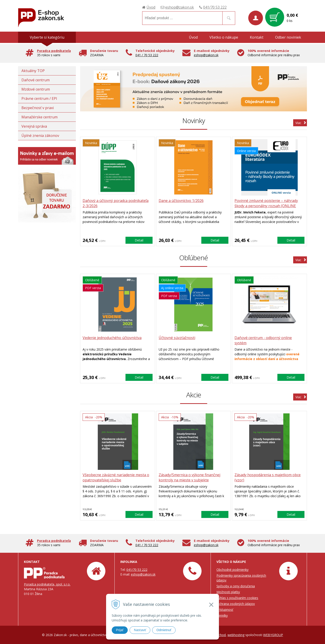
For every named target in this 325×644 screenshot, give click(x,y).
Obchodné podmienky (232, 570)
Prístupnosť (225, 610)
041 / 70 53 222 (147, 55)
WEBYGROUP (273, 635)
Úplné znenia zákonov (40, 136)
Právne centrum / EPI (39, 98)
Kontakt (257, 37)
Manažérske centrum (39, 117)
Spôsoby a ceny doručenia (236, 586)
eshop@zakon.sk (180, 7)
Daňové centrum (36, 80)
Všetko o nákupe (224, 37)
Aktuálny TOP (33, 71)
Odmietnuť (164, 630)
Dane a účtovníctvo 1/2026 (181, 201)
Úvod (151, 7)
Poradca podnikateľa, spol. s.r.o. (47, 584)
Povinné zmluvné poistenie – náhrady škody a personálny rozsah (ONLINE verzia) (266, 206)
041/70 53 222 (215, 7)
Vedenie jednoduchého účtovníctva (112, 338)
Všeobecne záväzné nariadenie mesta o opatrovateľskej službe (116, 477)
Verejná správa (34, 126)
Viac (298, 123)
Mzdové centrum (36, 89)
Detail (139, 240)
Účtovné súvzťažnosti (177, 338)
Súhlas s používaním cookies (237, 598)
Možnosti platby (228, 592)
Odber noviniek (288, 37)
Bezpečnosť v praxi (38, 108)
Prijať (120, 630)
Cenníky (222, 615)
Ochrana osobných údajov (236, 604)
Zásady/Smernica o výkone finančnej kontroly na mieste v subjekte (189, 477)
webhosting (236, 635)
